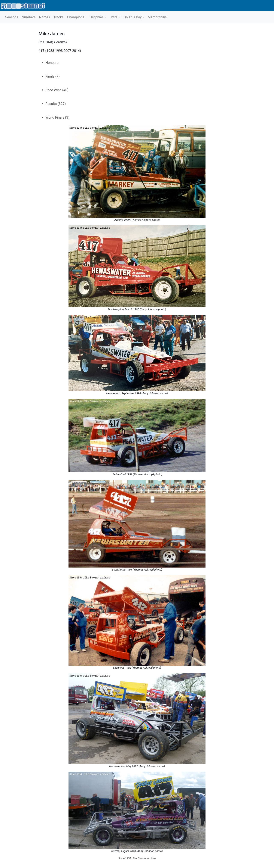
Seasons (12, 17)
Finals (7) (52, 76)
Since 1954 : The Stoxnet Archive (137, 858)
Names (45, 17)
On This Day (133, 17)
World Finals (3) (57, 117)
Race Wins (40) (57, 90)
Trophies (97, 17)
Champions (76, 17)
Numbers (29, 17)
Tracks (58, 17)
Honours (52, 63)
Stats (114, 17)
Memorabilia (157, 17)
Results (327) (56, 104)
